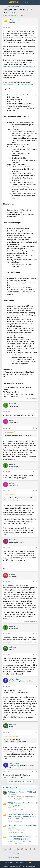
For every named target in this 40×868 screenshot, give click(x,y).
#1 (36, 28)
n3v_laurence (9, 15)
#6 (36, 548)
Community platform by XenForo (19, 866)
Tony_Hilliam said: (10, 736)
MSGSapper (11, 797)
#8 (36, 634)
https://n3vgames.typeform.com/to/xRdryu (18, 84)
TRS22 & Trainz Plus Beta (24, 808)
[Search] (35, 2)
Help (26, 862)
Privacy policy (19, 862)
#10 (36, 687)
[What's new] (31, 2)
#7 (36, 582)
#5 (36, 491)
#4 (36, 472)
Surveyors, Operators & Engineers (25, 797)
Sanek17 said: (9, 432)
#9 (36, 655)
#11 (36, 732)
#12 (36, 771)
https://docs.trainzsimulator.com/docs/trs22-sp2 (20, 67)
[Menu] (5, 2)
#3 (36, 428)
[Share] (33, 28)
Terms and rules (8, 862)
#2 (36, 412)
